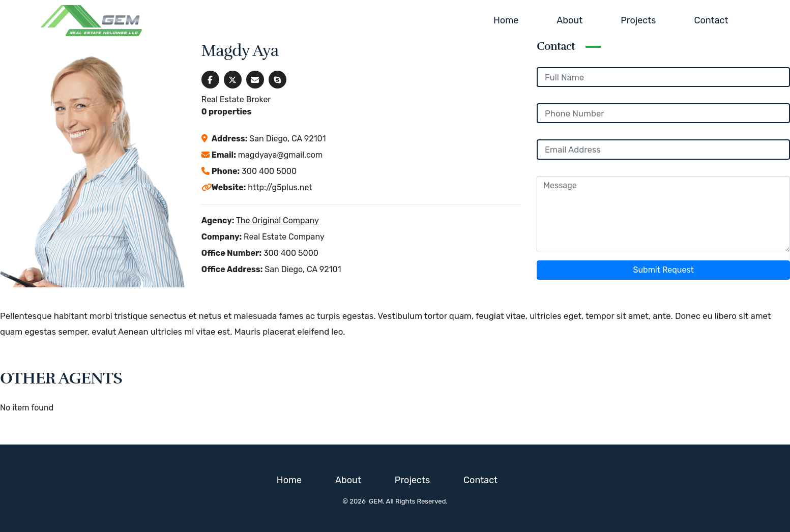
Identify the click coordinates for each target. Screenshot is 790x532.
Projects (638, 20)
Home (506, 20)
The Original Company (277, 220)
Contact (711, 20)
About (569, 20)
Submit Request (664, 270)
